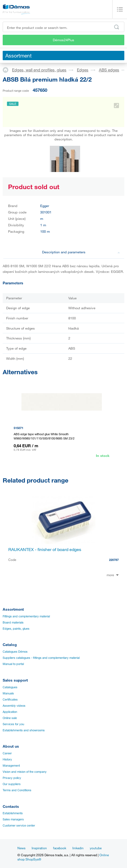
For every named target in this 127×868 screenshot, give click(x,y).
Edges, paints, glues (16, 629)
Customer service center (19, 825)
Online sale (10, 718)
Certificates (10, 699)
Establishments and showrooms (24, 730)
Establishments (13, 813)
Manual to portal (13, 664)
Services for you (13, 724)
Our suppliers (12, 784)
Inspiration (39, 848)
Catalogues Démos (15, 652)
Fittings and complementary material (26, 616)
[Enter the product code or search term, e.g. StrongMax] (63, 27)
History (7, 759)
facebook (60, 848)
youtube (96, 848)
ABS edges (109, 70)
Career (7, 753)
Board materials (13, 622)
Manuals (8, 693)
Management (11, 766)
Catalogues (10, 687)
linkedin (78, 848)
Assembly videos (14, 706)
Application (10, 712)
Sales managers (13, 819)
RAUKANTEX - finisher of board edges (45, 549)
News (21, 848)
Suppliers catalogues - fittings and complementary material (41, 658)
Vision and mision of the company (25, 772)
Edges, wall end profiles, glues (39, 70)
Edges (83, 70)
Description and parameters (81, 252)
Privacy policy (12, 778)
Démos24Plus (63, 40)
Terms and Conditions (17, 790)
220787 (114, 560)
